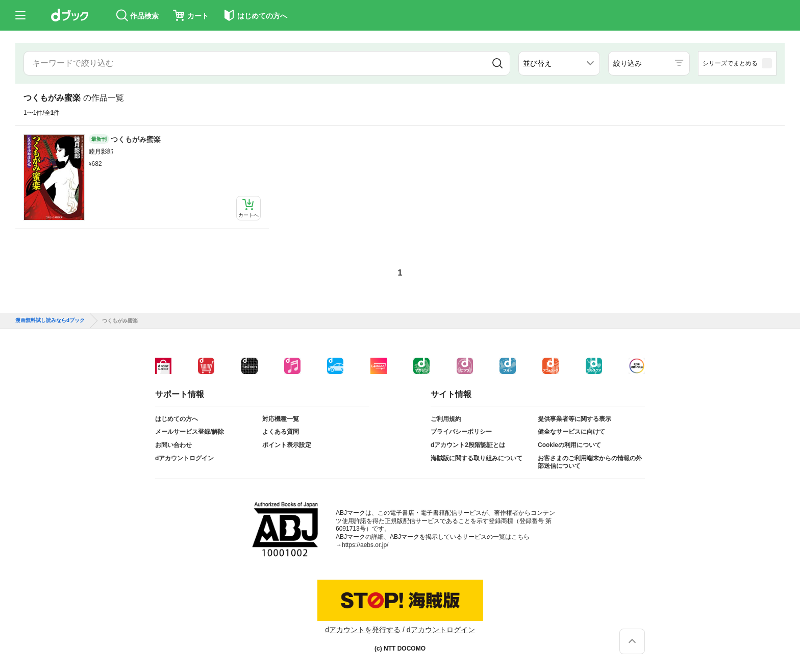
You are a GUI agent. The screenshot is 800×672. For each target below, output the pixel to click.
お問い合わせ (173, 445)
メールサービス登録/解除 (190, 432)
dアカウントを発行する (363, 630)
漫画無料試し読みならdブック (50, 320)
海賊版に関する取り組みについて (477, 458)
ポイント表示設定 (287, 445)
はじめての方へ (177, 419)
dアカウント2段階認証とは (468, 445)
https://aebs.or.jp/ (365, 545)
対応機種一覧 (281, 419)
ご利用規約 (446, 419)
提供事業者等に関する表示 (574, 419)
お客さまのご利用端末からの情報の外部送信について (590, 462)
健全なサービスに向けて (571, 432)
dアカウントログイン (184, 458)
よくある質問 (281, 432)
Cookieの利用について (569, 445)
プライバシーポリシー (461, 432)
